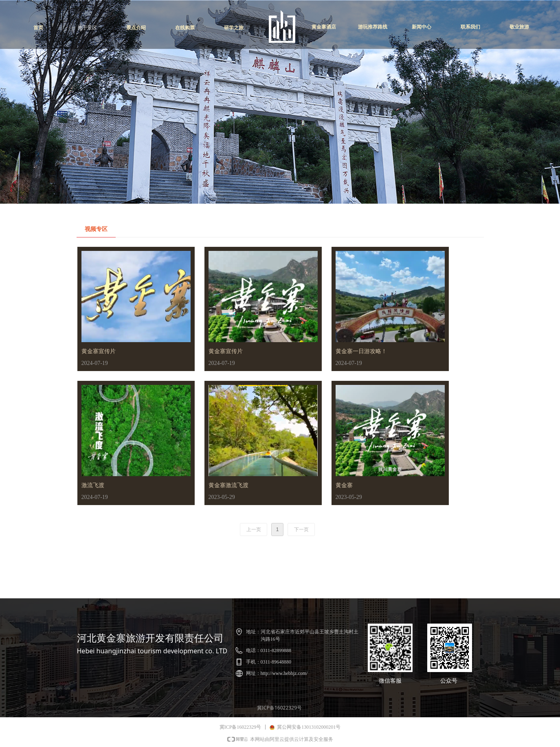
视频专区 (96, 229)
